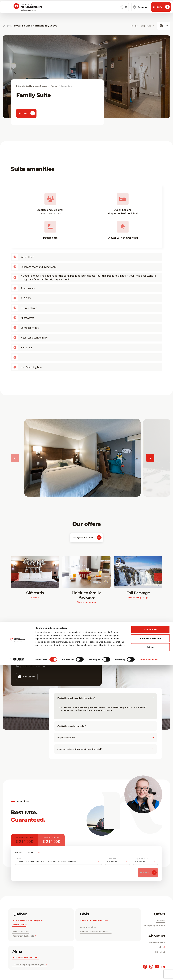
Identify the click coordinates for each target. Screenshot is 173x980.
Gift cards (160, 922)
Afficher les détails (149, 975)
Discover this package (86, 603)
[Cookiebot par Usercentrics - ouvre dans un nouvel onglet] (18, 975)
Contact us (140, 11)
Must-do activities (21, 932)
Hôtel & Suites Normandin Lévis (94, 921)
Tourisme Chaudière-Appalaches (96, 932)
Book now (161, 11)
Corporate (147, 26)
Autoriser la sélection (150, 953)
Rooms (134, 26)
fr (124, 11)
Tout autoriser (150, 945)
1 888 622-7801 (27, 678)
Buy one (35, 599)
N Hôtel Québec (19, 926)
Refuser (150, 962)
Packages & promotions (87, 539)
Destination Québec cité (25, 937)
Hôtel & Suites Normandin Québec (36, 26)
